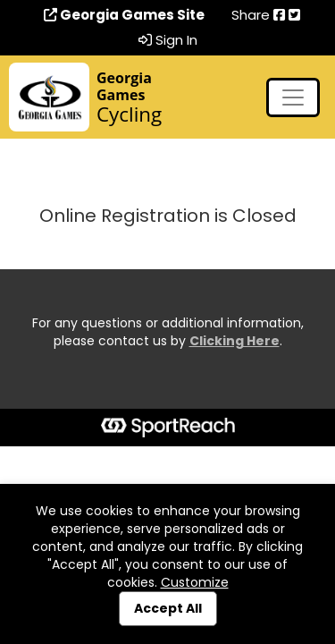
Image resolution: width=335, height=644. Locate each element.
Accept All (168, 608)
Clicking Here (234, 341)
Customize (195, 582)
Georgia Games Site (124, 15)
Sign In (168, 40)
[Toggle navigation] (293, 97)
